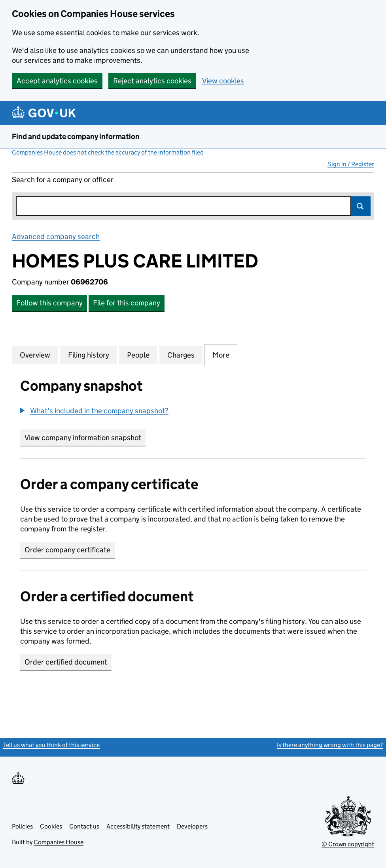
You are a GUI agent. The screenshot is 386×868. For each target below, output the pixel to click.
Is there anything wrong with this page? (330, 745)
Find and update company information (76, 137)
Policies (22, 826)
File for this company (127, 303)
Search (361, 206)
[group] (193, 412)
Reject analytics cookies (152, 81)
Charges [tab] (181, 355)
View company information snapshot (85, 438)
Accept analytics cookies (57, 81)
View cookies (223, 81)
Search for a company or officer (63, 180)
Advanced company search (56, 236)
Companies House (59, 842)
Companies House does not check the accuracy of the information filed (108, 152)
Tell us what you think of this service (51, 745)
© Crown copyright (348, 844)
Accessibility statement (138, 826)
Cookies (51, 826)
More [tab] (221, 355)
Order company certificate (67, 550)
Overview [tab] (35, 355)
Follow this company (49, 303)
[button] (94, 411)
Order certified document (66, 662)
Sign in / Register (351, 164)
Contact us (84, 826)
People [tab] (138, 355)
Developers (192, 826)
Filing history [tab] (89, 355)
